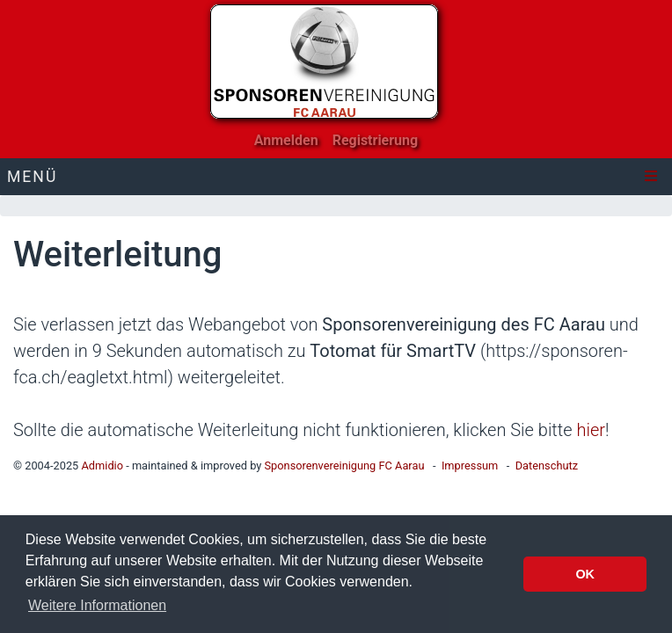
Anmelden (286, 140)
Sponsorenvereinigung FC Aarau (344, 466)
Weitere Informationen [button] (97, 605)
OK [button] (585, 574)
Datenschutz (547, 466)
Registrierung (376, 140)
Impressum (470, 466)
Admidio (102, 466)
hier (591, 430)
